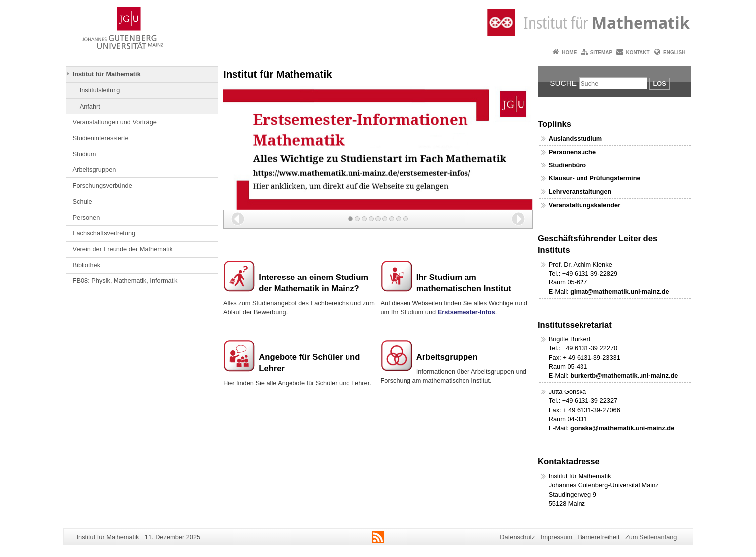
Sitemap (601, 52)
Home (569, 52)
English (674, 52)
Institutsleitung (100, 90)
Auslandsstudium (575, 139)
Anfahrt (90, 106)
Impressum (556, 537)
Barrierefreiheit (599, 537)
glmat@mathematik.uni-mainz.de (620, 292)
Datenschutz (517, 537)
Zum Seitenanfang (651, 537)
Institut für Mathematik (107, 74)
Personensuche (572, 152)
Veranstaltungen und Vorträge (115, 122)
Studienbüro (567, 165)
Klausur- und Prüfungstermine (595, 178)
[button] (238, 219)
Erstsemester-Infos (466, 312)
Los (659, 84)
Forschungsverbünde (103, 186)
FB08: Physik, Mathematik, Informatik (125, 281)
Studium (85, 154)
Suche (563, 83)
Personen (87, 217)
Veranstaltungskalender (584, 205)
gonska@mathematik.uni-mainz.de (622, 428)
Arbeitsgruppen (94, 170)
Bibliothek (87, 265)
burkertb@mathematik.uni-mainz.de (624, 375)
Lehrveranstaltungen (580, 192)
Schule (83, 201)
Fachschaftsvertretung (104, 233)
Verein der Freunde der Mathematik (123, 249)
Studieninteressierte (101, 138)
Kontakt (638, 52)
